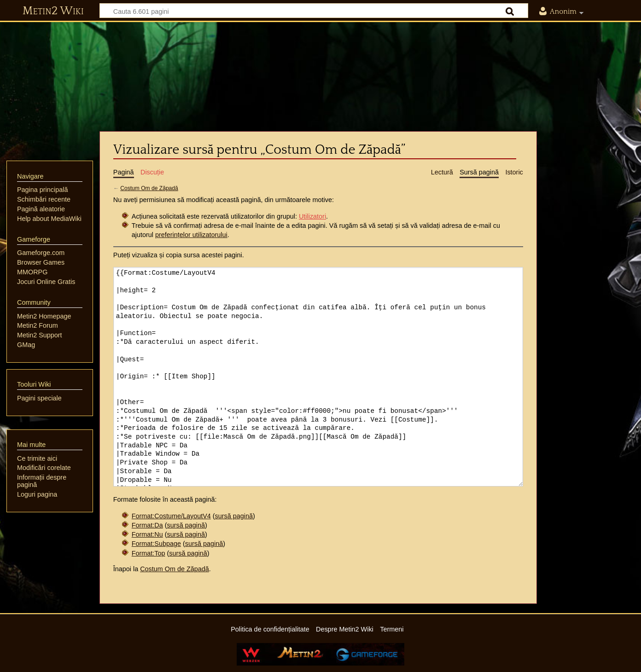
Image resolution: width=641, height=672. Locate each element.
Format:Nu (147, 534)
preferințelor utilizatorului (191, 235)
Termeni (392, 629)
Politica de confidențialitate (270, 629)
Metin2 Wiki (53, 11)
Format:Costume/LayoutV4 (171, 516)
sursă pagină (234, 516)
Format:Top (149, 553)
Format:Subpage (156, 544)
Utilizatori (312, 216)
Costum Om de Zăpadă (149, 188)
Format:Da (147, 525)
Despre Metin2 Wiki (345, 629)
